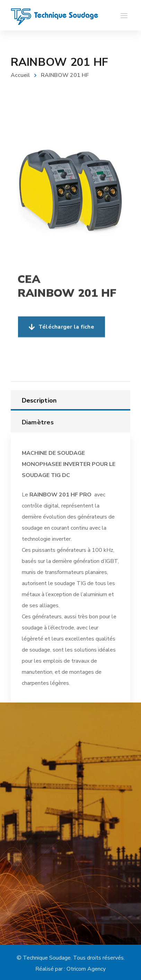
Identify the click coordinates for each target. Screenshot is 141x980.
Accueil (20, 75)
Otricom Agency (86, 969)
